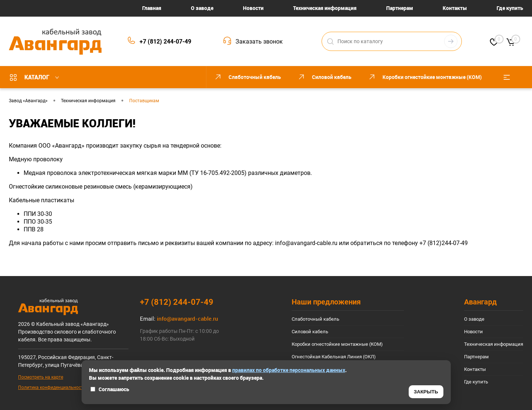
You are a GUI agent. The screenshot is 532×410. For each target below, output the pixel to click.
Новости (253, 8)
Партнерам (400, 8)
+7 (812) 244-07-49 (165, 42)
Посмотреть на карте (41, 377)
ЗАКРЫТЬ (426, 392)
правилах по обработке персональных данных (289, 370)
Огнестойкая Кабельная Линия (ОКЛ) (334, 357)
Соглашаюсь (110, 389)
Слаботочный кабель (315, 319)
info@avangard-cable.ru (306, 243)
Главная (152, 8)
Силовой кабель (310, 332)
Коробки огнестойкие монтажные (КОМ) (337, 344)
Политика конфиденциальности (52, 387)
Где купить (510, 8)
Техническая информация (325, 8)
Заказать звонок (259, 42)
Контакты (455, 8)
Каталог (36, 77)
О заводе (202, 8)
